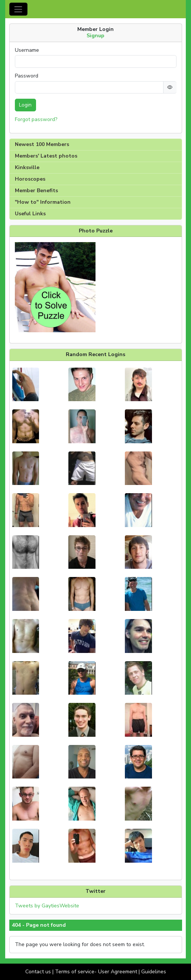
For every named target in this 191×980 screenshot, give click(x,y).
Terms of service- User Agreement (96, 972)
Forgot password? (36, 119)
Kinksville (27, 167)
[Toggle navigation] (18, 9)
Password (27, 76)
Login (25, 105)
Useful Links (30, 214)
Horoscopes (30, 179)
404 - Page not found (39, 925)
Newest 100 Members (42, 144)
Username (27, 50)
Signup (95, 36)
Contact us (38, 972)
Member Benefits (36, 191)
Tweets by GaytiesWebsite (47, 906)
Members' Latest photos (46, 156)
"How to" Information (43, 202)
